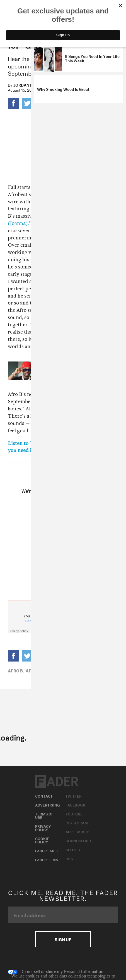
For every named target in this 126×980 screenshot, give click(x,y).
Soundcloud (78, 840)
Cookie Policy (42, 840)
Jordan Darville (31, 85)
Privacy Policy (43, 827)
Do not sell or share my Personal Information (56, 972)
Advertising (48, 805)
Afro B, (16, 670)
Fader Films (47, 859)
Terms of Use (44, 815)
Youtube (74, 814)
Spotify (73, 849)
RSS (69, 858)
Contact (44, 796)
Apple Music (77, 831)
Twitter (74, 796)
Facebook (75, 805)
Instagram (77, 822)
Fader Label (47, 850)
